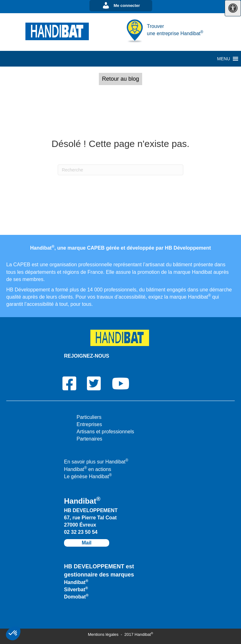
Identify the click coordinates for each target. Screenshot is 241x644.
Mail (86, 543)
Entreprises (89, 424)
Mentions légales (104, 634)
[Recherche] (120, 170)
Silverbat (76, 590)
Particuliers (89, 417)
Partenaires (89, 439)
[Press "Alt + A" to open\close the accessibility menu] (233, 8)
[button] (121, 6)
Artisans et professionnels (105, 432)
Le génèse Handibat (88, 476)
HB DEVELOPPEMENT (91, 510)
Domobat (76, 597)
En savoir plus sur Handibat (96, 462)
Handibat (76, 582)
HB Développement (188, 248)
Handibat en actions (88, 469)
